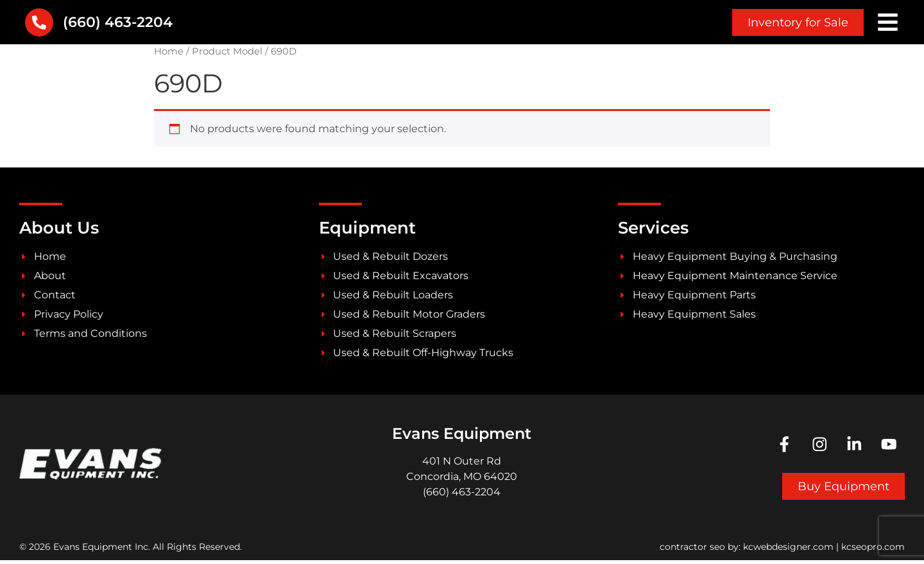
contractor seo (692, 551)
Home (169, 55)
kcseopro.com (873, 551)
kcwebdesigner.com (788, 551)
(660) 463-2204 (118, 24)
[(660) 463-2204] (39, 24)
